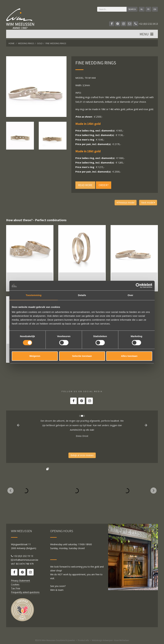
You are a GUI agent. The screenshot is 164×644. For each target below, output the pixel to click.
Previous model (126, 203)
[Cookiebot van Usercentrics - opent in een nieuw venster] (138, 286)
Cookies (15, 584)
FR (148, 9)
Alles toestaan (129, 356)
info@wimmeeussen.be (26, 560)
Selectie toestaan (82, 356)
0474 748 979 (26, 564)
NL (142, 9)
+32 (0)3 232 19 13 (145, 24)
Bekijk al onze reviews (82, 455)
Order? (104, 185)
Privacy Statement (20, 581)
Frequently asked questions (25, 592)
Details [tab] (82, 295)
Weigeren (35, 356)
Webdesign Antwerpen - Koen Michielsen (110, 640)
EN (155, 9)
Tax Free (16, 588)
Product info (83, 640)
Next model (148, 203)
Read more (85, 185)
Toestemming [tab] (34, 295)
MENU (147, 34)
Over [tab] (131, 295)
